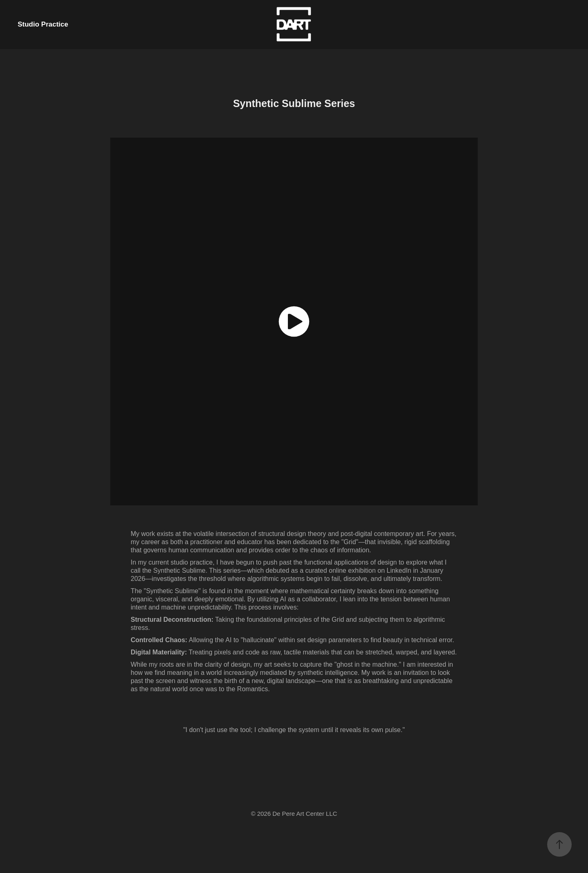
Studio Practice (43, 24)
